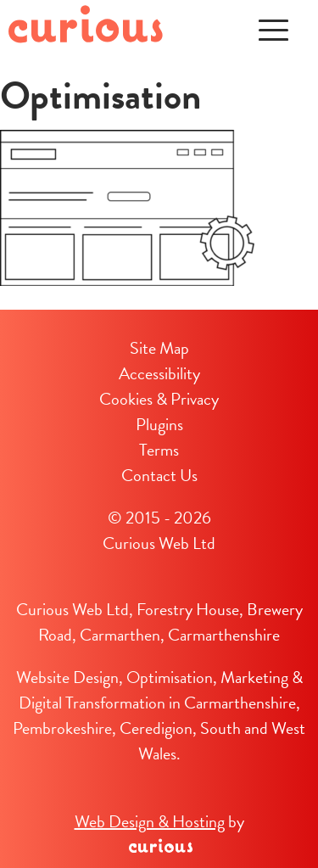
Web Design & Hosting (150, 821)
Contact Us (159, 475)
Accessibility (159, 373)
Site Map (159, 348)
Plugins (159, 424)
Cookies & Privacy (159, 399)
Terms (159, 450)
